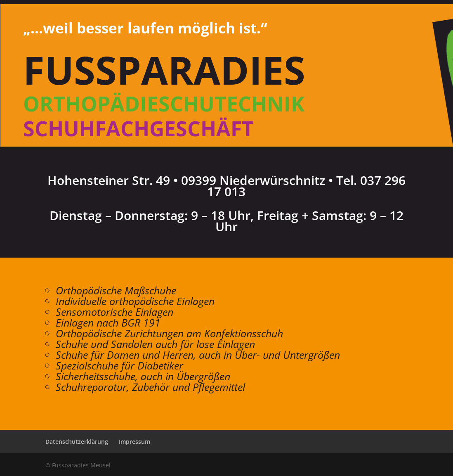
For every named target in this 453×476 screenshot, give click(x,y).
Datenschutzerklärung (77, 442)
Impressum (134, 442)
